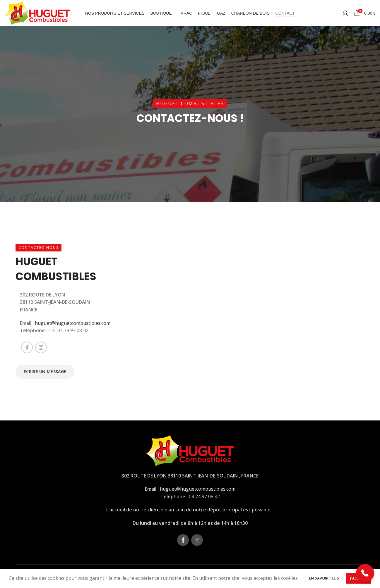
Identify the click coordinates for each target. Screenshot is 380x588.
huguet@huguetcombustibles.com (73, 323)
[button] (365, 573)
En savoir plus (324, 578)
